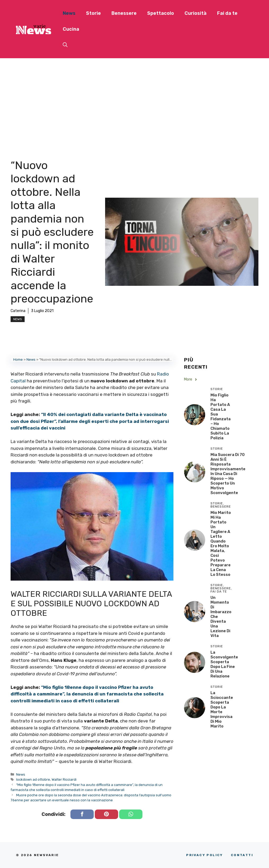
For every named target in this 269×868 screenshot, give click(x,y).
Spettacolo (161, 13)
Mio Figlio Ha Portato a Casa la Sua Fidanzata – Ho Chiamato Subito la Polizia (221, 417)
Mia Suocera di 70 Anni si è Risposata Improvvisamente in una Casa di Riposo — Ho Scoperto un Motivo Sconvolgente (228, 474)
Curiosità (196, 13)
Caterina (18, 311)
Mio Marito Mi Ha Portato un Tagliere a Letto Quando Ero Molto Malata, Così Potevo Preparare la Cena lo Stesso (221, 544)
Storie (93, 13)
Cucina (71, 29)
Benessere (124, 13)
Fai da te (227, 13)
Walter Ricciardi (64, 779)
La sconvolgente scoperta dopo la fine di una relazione (224, 664)
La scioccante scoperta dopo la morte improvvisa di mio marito (222, 709)
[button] (65, 45)
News (69, 13)
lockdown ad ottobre (33, 779)
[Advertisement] (134, 98)
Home (18, 360)
